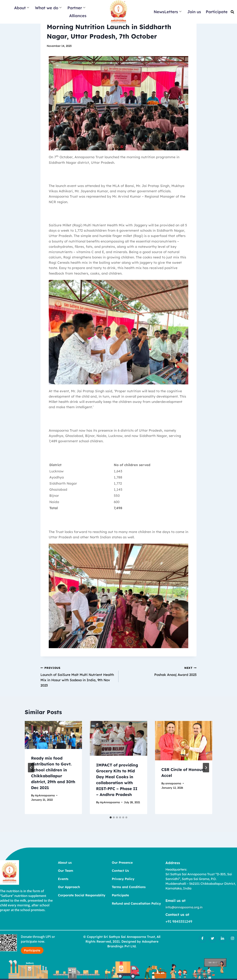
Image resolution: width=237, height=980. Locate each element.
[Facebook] (202, 939)
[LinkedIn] (222, 939)
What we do (48, 8)
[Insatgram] (232, 939)
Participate (217, 12)
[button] (232, 12)
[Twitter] (212, 939)
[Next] (206, 768)
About (22, 8)
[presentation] (53, 735)
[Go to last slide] (31, 768)
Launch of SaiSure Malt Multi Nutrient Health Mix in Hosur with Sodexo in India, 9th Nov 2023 (78, 676)
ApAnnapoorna (45, 795)
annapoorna (173, 783)
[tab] (111, 817)
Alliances (78, 16)
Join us (194, 12)
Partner (76, 8)
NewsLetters (168, 12)
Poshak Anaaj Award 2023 (159, 671)
